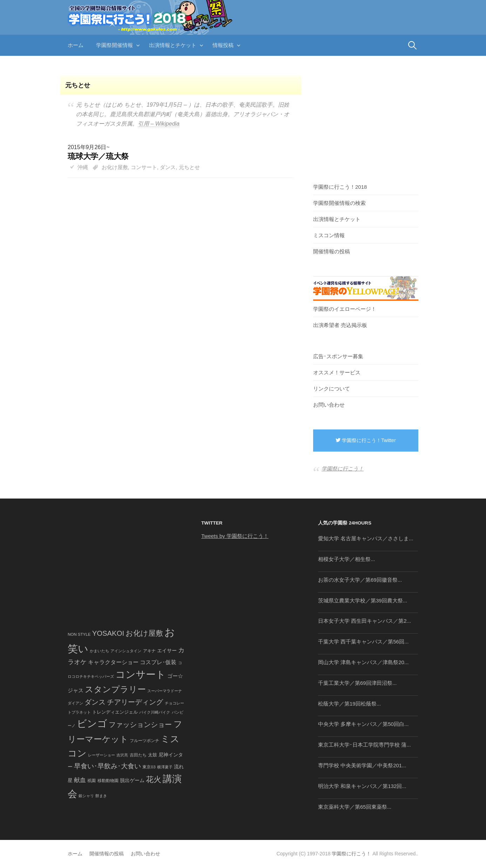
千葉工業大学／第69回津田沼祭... (357, 683)
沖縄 (83, 167)
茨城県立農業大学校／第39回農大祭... (363, 600)
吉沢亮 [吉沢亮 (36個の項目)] (122, 755)
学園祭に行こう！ (343, 469)
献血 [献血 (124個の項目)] (80, 780)
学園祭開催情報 (114, 45)
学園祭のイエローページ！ (345, 309)
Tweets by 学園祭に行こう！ (235, 536)
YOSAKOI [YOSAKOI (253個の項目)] (108, 633)
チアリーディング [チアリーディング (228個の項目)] (135, 702)
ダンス (168, 167)
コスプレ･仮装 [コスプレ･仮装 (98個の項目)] (158, 662)
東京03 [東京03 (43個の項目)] (149, 767)
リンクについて (332, 389)
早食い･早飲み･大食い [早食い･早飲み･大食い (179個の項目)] (107, 766)
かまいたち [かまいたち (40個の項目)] (99, 651)
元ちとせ (189, 167)
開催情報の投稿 (332, 251)
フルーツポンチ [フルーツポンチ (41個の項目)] (144, 741)
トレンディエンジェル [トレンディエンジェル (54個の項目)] (115, 712)
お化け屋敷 (115, 167)
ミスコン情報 (329, 235)
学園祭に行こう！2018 (340, 187)
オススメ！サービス (337, 372)
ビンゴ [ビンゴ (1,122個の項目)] (92, 724)
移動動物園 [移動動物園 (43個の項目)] (108, 780)
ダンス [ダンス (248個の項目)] (95, 702)
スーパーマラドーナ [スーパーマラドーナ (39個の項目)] (165, 691)
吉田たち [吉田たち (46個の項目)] (138, 755)
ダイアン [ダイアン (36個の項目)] (75, 703)
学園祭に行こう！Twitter (366, 440)
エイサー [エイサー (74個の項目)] (167, 650)
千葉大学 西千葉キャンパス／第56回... (363, 642)
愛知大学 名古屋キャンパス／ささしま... (366, 538)
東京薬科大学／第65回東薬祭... (355, 807)
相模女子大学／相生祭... (347, 559)
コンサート (144, 167)
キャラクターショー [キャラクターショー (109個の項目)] (113, 662)
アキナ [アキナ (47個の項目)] (149, 651)
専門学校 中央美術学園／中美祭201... (362, 765)
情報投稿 (223, 45)
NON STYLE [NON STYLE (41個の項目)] (79, 634)
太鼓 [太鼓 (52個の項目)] (153, 755)
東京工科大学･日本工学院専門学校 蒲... (364, 745)
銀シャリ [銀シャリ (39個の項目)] (86, 796)
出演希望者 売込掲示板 (340, 325)
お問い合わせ (329, 405)
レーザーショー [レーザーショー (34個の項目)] (102, 755)
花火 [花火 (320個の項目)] (154, 779)
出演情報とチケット (173, 45)
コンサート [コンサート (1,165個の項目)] (141, 675)
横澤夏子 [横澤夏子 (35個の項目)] (165, 767)
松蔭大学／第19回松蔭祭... (349, 704)
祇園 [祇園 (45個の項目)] (92, 781)
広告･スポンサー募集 (338, 356)
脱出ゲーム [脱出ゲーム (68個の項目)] (132, 780)
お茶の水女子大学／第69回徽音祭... (360, 580)
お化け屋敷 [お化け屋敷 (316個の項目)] (144, 633)
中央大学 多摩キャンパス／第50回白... (363, 724)
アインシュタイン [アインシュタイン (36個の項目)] (126, 651)
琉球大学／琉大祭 (98, 156)
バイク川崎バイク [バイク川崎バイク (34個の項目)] (155, 712)
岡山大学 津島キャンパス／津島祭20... (363, 662)
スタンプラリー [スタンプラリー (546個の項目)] (115, 689)
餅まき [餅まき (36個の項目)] (101, 796)
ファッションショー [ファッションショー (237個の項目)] (140, 725)
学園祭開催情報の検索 (339, 203)
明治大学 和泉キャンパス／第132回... (362, 786)
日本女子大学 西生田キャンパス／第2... (364, 621)
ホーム (76, 45)
